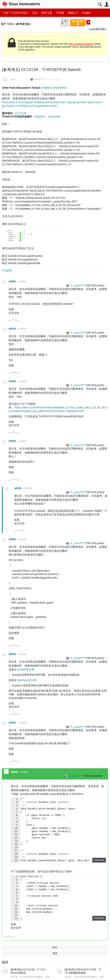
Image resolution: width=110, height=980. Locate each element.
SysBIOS (40, 117)
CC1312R (21, 113)
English (87, 13)
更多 (64, 22)
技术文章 (47, 13)
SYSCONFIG (60, 88)
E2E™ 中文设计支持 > (16, 13)
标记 (55, 947)
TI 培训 (60, 13)
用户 (107, 4)
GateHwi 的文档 (27, 680)
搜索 (100, 4)
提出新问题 (88, 22)
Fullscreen (99, 860)
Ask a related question (81, 44)
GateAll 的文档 (26, 669)
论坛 (35, 13)
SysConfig (54, 117)
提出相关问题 (78, 23)
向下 (18, 321)
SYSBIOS (46, 88)
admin (13, 80)
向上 (10, 321)
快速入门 (73, 13)
